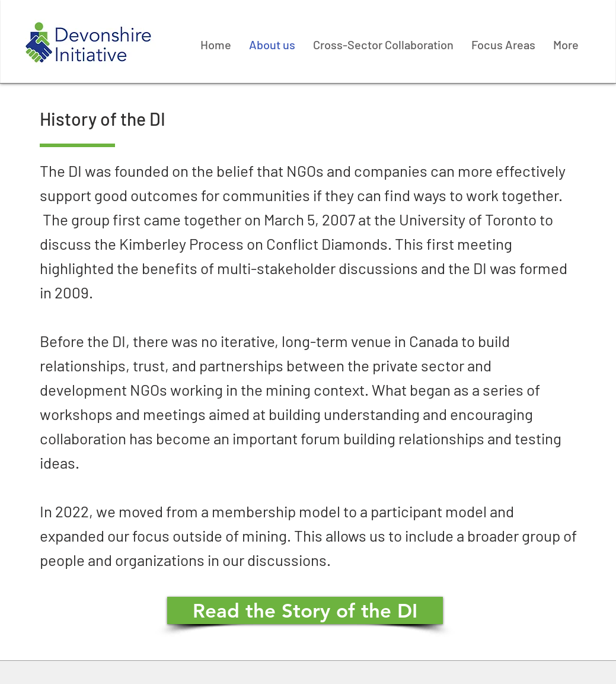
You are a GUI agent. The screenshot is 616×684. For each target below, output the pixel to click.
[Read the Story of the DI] (305, 610)
